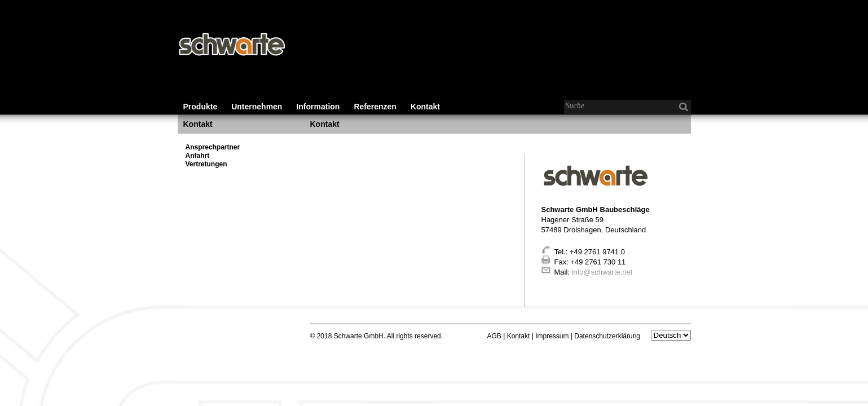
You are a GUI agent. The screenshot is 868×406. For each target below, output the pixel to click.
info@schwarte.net (602, 272)
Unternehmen (257, 107)
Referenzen (375, 107)
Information (318, 107)
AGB (494, 336)
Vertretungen (206, 164)
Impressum (552, 336)
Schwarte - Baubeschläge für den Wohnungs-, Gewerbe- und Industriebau (231, 45)
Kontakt (425, 107)
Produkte (201, 107)
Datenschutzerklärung (607, 336)
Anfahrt (198, 156)
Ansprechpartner (213, 147)
